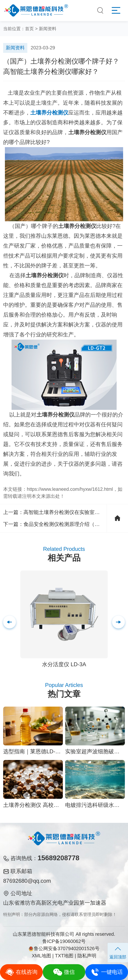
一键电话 (107, 972)
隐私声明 (87, 956)
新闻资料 (48, 29)
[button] (118, 622)
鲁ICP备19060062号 (64, 941)
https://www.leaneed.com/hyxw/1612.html (70, 489)
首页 (29, 29)
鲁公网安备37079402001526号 (64, 948)
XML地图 (41, 956)
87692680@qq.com (27, 881)
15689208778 (58, 858)
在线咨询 (21, 972)
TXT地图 (64, 956)
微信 (64, 972)
